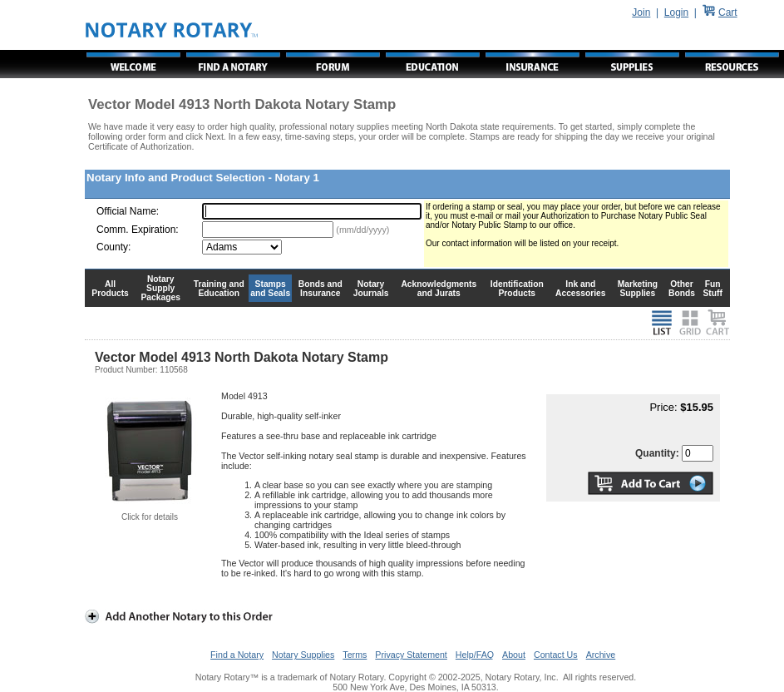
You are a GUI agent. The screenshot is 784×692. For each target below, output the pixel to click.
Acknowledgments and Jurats (439, 289)
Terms (355, 655)
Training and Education (219, 289)
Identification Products (517, 289)
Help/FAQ (475, 655)
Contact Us (556, 655)
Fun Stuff (712, 289)
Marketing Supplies (638, 289)
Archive (601, 655)
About (514, 655)
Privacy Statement (411, 655)
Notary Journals (371, 289)
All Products (110, 289)
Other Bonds (682, 289)
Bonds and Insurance (321, 289)
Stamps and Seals (270, 289)
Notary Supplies (303, 655)
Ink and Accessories (581, 289)
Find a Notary (237, 655)
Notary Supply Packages (161, 288)
